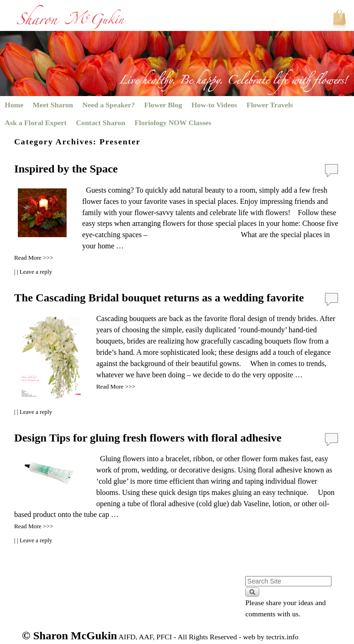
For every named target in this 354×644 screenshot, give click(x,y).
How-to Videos (214, 105)
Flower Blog (163, 105)
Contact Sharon (101, 123)
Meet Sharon (53, 105)
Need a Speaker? (109, 105)
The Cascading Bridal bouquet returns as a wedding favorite (159, 298)
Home (14, 105)
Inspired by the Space (66, 169)
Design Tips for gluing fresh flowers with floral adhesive (148, 438)
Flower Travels (270, 105)
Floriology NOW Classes (173, 123)
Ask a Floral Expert (36, 123)
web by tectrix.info (271, 637)
